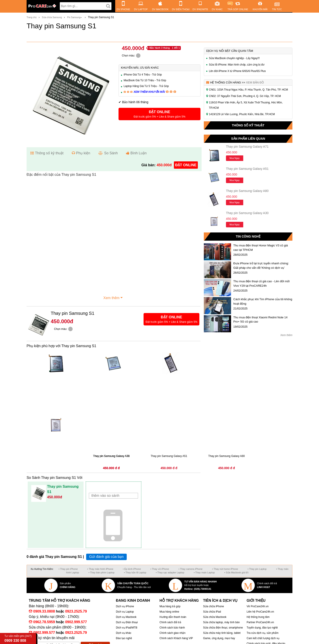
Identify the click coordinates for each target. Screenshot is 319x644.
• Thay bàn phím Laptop (102, 572)
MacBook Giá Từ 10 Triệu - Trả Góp (145, 80)
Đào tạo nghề (124, 638)
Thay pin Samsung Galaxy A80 (247, 191)
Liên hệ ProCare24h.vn (260, 612)
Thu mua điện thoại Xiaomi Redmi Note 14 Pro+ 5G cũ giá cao (260, 320)
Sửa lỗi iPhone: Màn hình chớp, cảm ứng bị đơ (237, 65)
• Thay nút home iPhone (225, 569)
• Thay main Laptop (204, 572)
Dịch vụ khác (124, 633)
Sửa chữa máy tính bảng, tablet (222, 633)
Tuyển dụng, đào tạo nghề (262, 628)
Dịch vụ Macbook (126, 617)
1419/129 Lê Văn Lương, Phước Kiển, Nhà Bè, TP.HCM (242, 114)
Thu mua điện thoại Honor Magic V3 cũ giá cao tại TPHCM (261, 248)
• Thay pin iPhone (68, 569)
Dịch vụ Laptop (125, 612)
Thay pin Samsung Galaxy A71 (247, 147)
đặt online (186, 165)
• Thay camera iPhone (191, 569)
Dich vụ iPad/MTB (126, 628)
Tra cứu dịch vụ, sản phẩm (263, 633)
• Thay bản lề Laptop (135, 572)
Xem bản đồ (255, 82)
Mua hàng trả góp (170, 606)
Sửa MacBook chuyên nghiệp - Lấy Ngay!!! (234, 58)
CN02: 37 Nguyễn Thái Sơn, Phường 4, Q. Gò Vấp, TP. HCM (245, 96)
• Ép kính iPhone (132, 569)
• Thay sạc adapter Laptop (170, 572)
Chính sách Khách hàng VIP (176, 638)
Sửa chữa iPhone (214, 606)
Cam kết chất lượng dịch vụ (263, 638)
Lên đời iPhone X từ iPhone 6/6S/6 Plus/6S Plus (237, 71)
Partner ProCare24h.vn (260, 622)
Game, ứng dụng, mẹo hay (219, 638)
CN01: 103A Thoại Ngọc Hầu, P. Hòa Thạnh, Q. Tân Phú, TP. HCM (248, 90)
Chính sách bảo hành (172, 628)
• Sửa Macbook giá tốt (236, 572)
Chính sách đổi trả (170, 622)
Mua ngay (235, 158)
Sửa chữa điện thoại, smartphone (223, 628)
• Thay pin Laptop (257, 569)
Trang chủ (32, 17)
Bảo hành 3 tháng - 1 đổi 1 (164, 48)
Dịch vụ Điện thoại (127, 622)
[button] (159, 114)
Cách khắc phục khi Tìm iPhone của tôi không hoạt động (263, 301)
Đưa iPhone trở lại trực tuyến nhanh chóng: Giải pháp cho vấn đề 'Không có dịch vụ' (261, 266)
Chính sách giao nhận (172, 633)
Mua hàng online (169, 612)
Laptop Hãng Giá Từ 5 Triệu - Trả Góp (146, 86)
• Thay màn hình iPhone (100, 569)
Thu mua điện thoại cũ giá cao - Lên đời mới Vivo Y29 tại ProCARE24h (261, 283)
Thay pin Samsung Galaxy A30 (247, 213)
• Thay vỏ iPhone (160, 569)
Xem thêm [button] (114, 297)
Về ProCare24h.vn (258, 606)
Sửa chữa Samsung (52, 17)
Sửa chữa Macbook (215, 617)
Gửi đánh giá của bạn (106, 557)
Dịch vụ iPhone (125, 606)
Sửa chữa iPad (212, 612)
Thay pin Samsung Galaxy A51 (247, 169)
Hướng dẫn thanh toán (173, 617)
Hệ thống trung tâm (258, 617)
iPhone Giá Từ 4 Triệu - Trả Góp (143, 75)
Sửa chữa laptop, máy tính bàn (221, 622)
